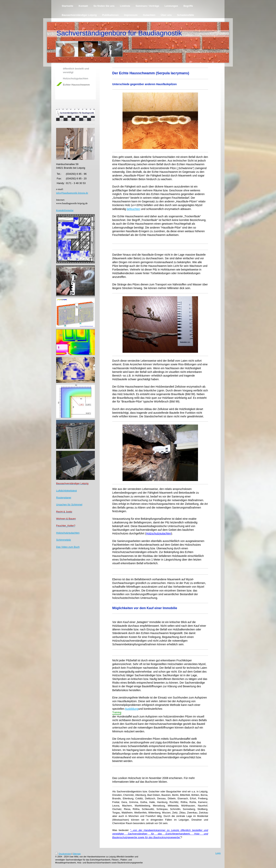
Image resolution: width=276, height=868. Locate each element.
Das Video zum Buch (68, 547)
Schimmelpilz (64, 540)
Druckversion (63, 854)
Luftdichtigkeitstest (66, 491)
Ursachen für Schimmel (69, 505)
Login (218, 853)
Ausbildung (132, 709)
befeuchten (133, 209)
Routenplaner (64, 498)
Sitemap (77, 854)
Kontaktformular (65, 210)
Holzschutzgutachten (68, 533)
